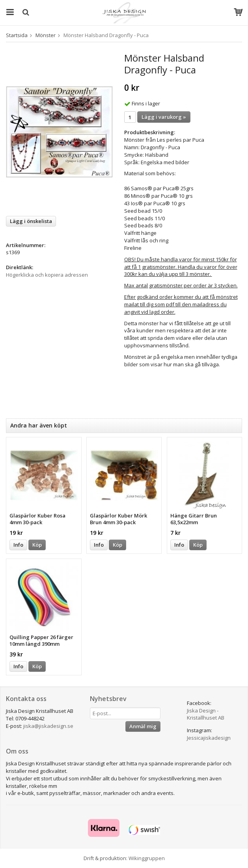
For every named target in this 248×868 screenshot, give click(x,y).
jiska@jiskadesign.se (48, 726)
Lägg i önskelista (31, 221)
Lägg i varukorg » (164, 117)
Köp (37, 545)
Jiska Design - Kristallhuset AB (206, 714)
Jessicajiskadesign (209, 738)
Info (18, 545)
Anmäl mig (143, 726)
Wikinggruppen (147, 858)
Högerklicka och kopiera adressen (47, 275)
